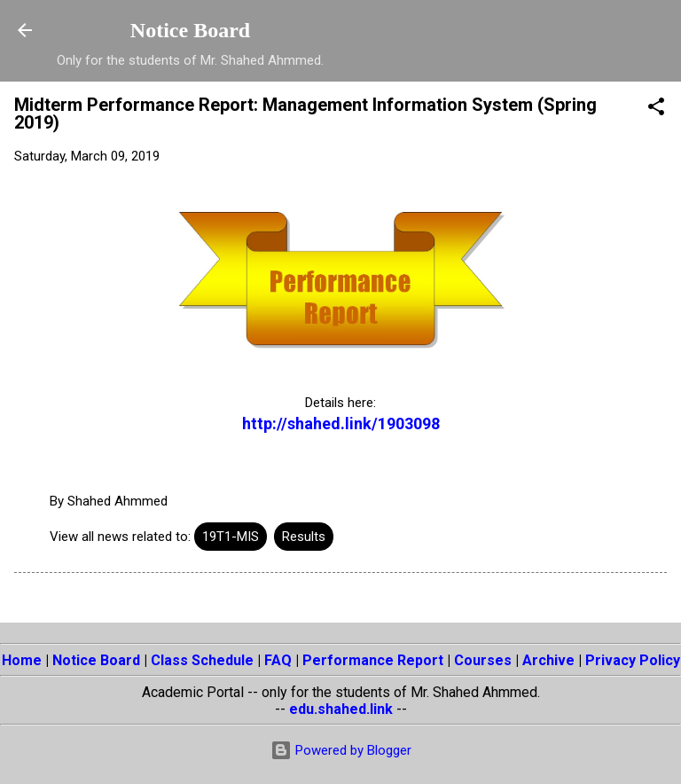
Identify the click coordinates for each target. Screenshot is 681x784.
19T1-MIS (231, 537)
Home (22, 660)
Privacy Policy (633, 660)
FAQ (278, 660)
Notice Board (190, 30)
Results (304, 537)
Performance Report (373, 660)
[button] (656, 110)
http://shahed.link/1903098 (341, 423)
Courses (483, 660)
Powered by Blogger (341, 750)
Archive (548, 660)
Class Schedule (202, 660)
